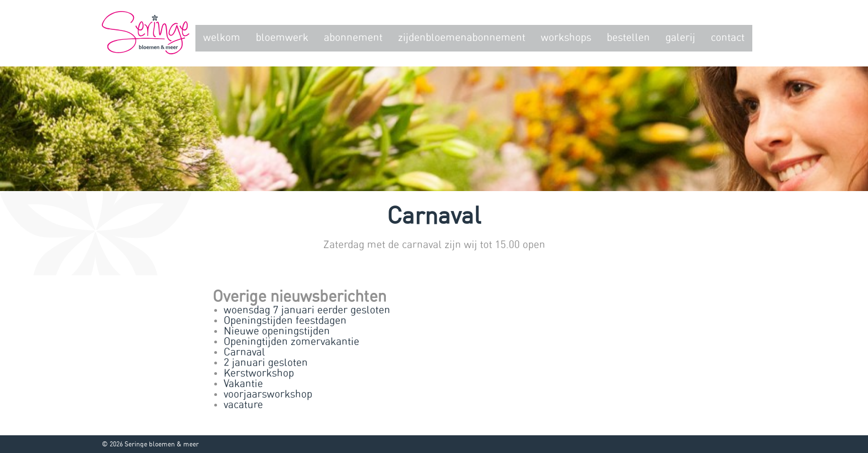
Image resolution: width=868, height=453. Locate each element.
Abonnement (353, 38)
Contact (728, 38)
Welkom (222, 38)
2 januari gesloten (266, 363)
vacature (243, 405)
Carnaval (244, 352)
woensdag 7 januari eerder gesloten (307, 310)
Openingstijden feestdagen (285, 321)
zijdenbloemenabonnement (462, 38)
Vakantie (243, 384)
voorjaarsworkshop (268, 395)
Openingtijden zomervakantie (291, 342)
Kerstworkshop (259, 374)
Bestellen (628, 38)
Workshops (566, 38)
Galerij (680, 38)
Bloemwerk (282, 38)
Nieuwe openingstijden (277, 331)
